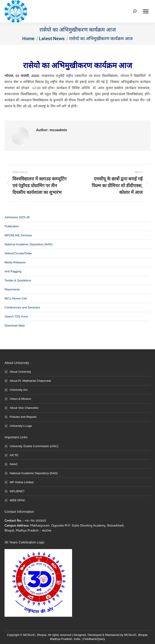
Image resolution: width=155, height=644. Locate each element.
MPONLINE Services (18, 235)
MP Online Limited (22, 482)
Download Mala (15, 325)
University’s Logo (21, 426)
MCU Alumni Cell (16, 298)
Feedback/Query (94, 639)
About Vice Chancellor (24, 408)
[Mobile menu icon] (146, 11)
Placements (12, 289)
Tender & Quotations (18, 280)
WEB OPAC (17, 500)
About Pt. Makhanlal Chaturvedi (30, 381)
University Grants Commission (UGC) (34, 446)
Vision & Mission (20, 399)
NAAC (14, 464)
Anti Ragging (13, 271)
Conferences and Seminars (22, 307)
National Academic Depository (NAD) (28, 244)
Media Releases (15, 262)
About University (20, 372)
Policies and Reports (23, 417)
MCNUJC (130, 635)
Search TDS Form (16, 316)
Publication (12, 226)
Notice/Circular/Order (18, 253)
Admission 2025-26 (17, 217)
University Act (19, 390)
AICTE (14, 455)
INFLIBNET (17, 491)
